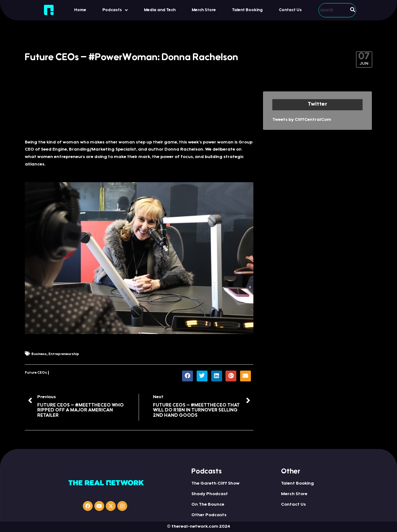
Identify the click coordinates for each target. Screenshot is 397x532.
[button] (115, 10)
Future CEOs (36, 373)
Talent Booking (247, 10)
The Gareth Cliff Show (215, 484)
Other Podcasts (209, 515)
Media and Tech (160, 10)
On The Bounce (208, 505)
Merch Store (204, 10)
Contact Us (290, 10)
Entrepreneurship (64, 354)
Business (39, 354)
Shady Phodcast (210, 494)
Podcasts (115, 10)
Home (80, 10)
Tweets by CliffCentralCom (302, 120)
